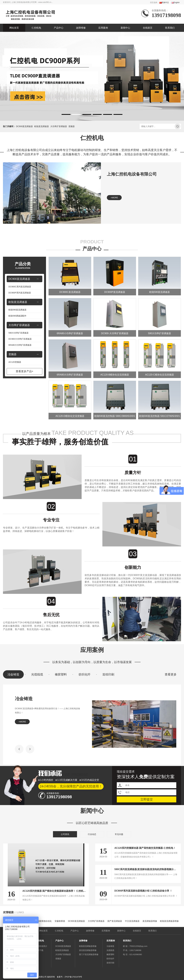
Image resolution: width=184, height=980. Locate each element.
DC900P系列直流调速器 (20, 293)
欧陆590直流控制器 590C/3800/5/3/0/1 (115, 416)
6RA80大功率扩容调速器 (20, 345)
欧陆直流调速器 (42, 126)
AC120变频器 (15, 362)
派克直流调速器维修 (88, 950)
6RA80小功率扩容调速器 (70, 333)
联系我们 (170, 28)
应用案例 (103, 28)
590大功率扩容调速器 (18, 333)
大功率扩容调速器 (59, 126)
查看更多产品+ (25, 371)
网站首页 (14, 28)
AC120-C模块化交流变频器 (160, 375)
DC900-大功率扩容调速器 (115, 333)
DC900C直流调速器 (70, 292)
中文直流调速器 (132, 921)
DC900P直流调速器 (115, 292)
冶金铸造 (13, 674)
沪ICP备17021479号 (73, 977)
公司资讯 (65, 834)
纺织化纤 (85, 674)
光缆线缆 (37, 674)
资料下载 (39, 950)
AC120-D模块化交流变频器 (70, 416)
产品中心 (59, 28)
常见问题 (119, 834)
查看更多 (171, 674)
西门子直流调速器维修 (89, 954)
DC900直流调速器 (24, 126)
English (175, 3)
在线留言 (148, 28)
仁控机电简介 (41, 946)
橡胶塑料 (61, 674)
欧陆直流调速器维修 (169, 921)
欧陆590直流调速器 (17, 310)
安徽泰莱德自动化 (43, 921)
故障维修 (81, 28)
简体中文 (164, 3)
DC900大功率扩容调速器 (20, 339)
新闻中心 (125, 28)
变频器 (72, 126)
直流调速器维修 (150, 921)
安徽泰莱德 (60, 921)
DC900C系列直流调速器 (20, 287)
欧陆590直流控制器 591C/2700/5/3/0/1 (160, 416)
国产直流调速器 (115, 921)
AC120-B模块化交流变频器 (115, 375)
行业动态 (92, 834)
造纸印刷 (108, 674)
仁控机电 (36, 28)
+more (114, 198)
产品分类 (23, 266)
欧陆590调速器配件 (17, 316)
